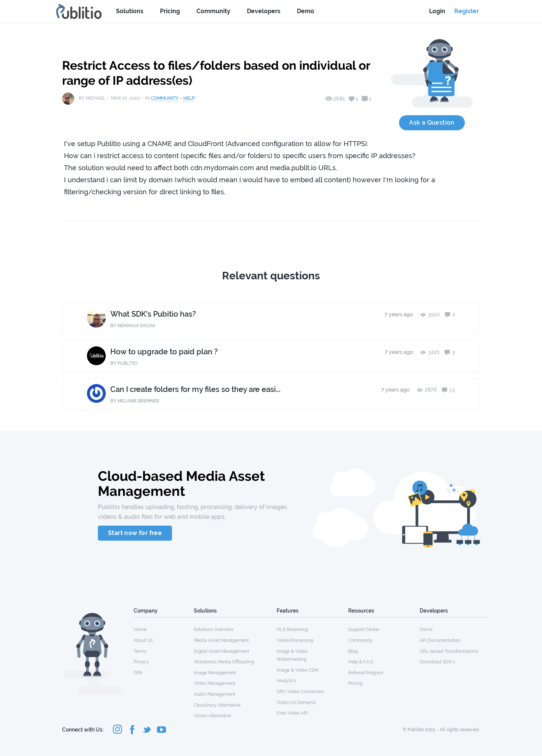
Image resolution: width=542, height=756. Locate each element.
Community (213, 11)
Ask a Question (432, 123)
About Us (143, 640)
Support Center (364, 629)
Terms (140, 651)
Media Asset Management (221, 640)
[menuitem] (164, 629)
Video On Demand (296, 703)
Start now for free (135, 533)
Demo (306, 11)
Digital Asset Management (222, 651)
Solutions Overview (214, 629)
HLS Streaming (292, 629)
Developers (264, 11)
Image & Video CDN (298, 670)
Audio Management (215, 694)
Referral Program (366, 673)
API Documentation (440, 640)
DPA (138, 673)
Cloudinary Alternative (217, 705)
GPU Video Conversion (300, 692)
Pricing (170, 11)
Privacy (141, 662)
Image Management (215, 673)
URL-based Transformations (449, 651)
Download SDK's (437, 662)
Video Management (215, 683)
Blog (353, 651)
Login (437, 11)
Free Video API (292, 713)
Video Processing (295, 640)
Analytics (286, 681)
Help (189, 98)
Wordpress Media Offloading (224, 662)
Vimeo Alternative (212, 716)
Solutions (130, 11)
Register (467, 11)
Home (140, 629)
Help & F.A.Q (361, 662)
